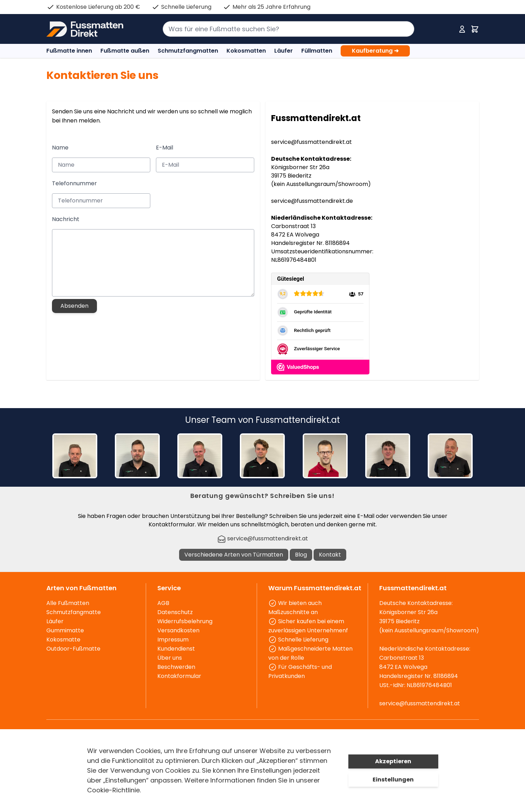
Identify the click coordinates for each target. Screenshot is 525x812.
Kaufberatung (375, 51)
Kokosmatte (63, 640)
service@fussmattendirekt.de (312, 201)
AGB (163, 603)
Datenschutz (175, 612)
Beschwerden (176, 667)
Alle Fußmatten (68, 603)
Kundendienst (176, 649)
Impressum (173, 640)
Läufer (284, 51)
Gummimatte (65, 630)
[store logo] (85, 29)
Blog (301, 555)
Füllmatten (317, 51)
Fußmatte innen (69, 51)
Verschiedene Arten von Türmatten (234, 555)
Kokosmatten (246, 51)
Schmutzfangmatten (188, 51)
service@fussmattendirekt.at (311, 142)
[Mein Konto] (462, 29)
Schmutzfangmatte (74, 612)
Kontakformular (179, 676)
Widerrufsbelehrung (185, 621)
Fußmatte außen (125, 51)
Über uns (170, 658)
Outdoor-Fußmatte (73, 649)
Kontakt (330, 555)
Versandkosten (178, 630)
